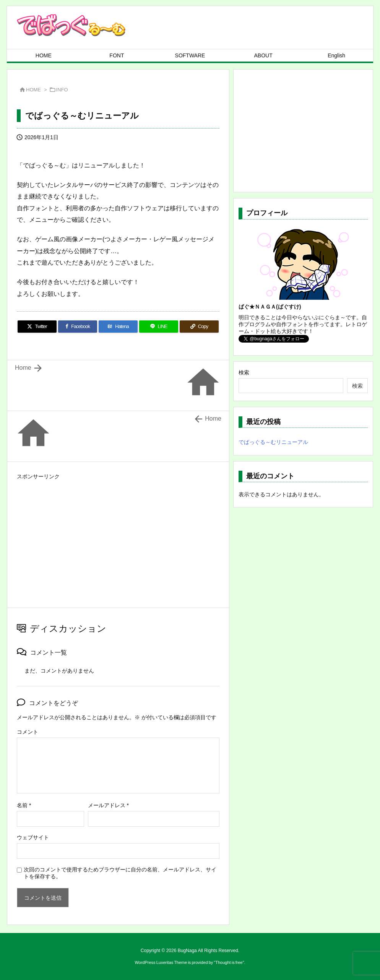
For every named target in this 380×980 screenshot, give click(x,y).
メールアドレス (108, 805)
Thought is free (229, 962)
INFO (62, 90)
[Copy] (199, 327)
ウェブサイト (33, 837)
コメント (28, 732)
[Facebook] (78, 327)
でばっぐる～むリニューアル (273, 442)
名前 (24, 805)
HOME (33, 90)
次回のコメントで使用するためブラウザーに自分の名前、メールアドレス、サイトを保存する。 (120, 873)
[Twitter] (37, 327)
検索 (244, 372)
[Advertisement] (118, 536)
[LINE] (159, 327)
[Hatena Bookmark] (118, 327)
